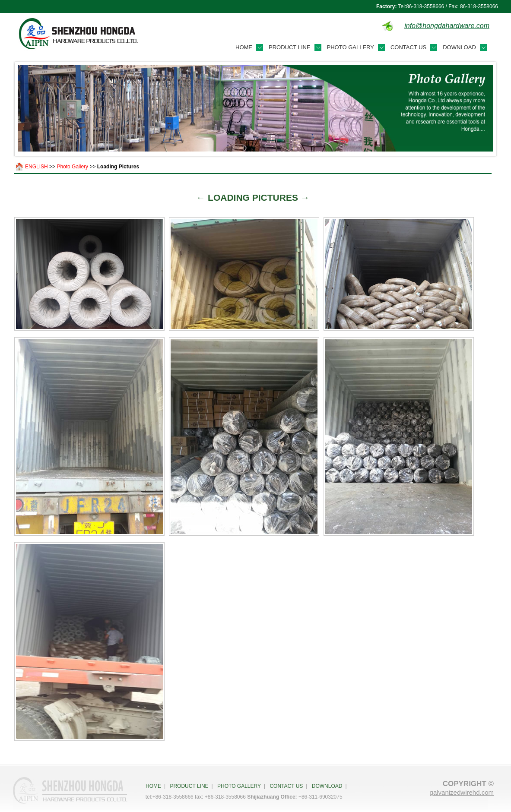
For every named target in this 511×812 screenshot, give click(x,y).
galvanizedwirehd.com (462, 792)
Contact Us (408, 47)
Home (244, 47)
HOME (153, 786)
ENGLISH (36, 167)
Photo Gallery (351, 47)
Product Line (290, 47)
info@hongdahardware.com (447, 26)
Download (459, 47)
